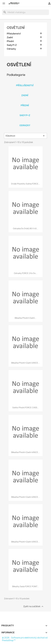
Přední (10, 41)
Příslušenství (14, 34)
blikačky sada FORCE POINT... (26, 586)
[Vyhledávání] (26, 12)
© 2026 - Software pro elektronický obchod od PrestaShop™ (25, 639)
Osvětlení (16, 28)
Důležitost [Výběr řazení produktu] (26, 136)
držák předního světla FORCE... (26, 184)
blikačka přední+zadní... (26, 318)
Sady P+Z (12, 45)
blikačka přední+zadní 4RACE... (26, 363)
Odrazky (11, 49)
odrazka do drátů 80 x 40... (26, 228)
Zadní (10, 37)
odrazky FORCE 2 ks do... (26, 273)
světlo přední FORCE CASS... (26, 408)
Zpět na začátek (34, 607)
